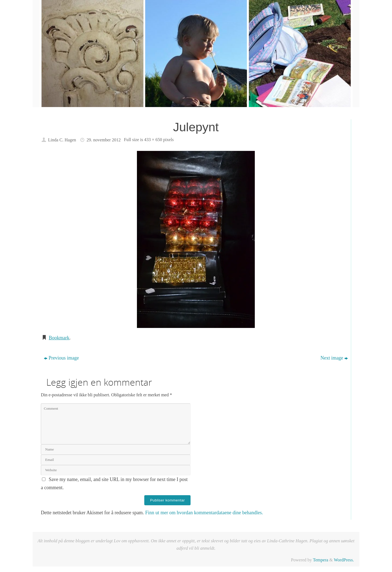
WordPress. (344, 560)
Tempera (320, 560)
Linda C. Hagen (62, 140)
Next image (334, 358)
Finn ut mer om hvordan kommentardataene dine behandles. (204, 513)
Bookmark (59, 338)
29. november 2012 (104, 140)
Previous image (61, 358)
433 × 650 (153, 140)
